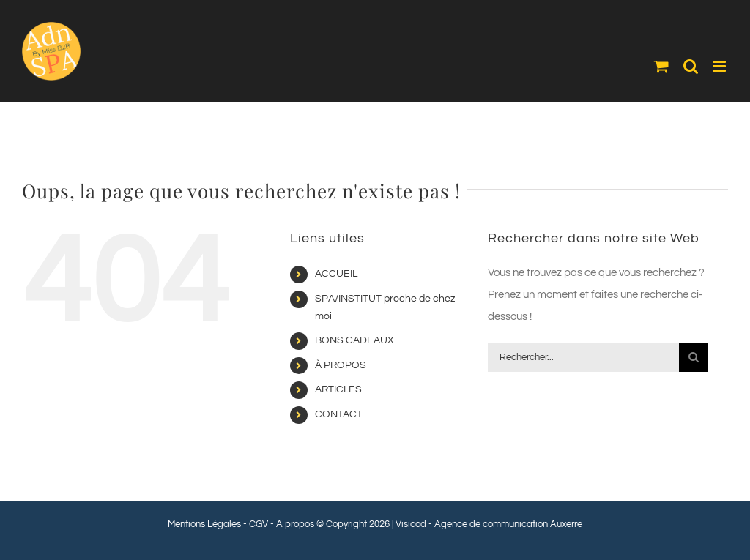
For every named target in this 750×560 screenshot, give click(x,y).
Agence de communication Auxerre (508, 524)
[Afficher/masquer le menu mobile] (720, 66)
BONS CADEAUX (354, 340)
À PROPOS (341, 365)
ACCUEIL (336, 274)
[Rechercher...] (583, 357)
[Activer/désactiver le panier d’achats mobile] (661, 66)
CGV (259, 524)
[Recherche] (694, 357)
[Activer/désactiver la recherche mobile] (691, 66)
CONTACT (339, 414)
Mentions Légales (204, 524)
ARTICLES (338, 389)
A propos (295, 524)
